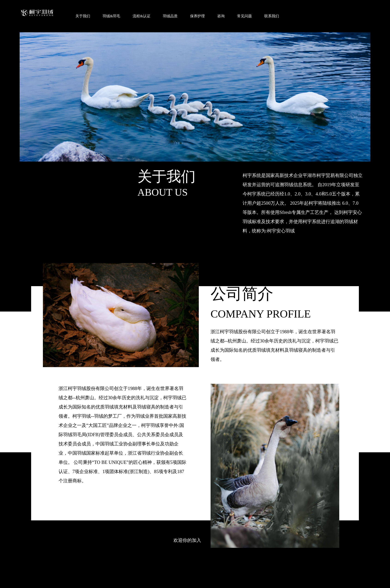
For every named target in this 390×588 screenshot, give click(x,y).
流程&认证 (141, 16)
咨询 (221, 16)
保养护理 (197, 16)
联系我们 (272, 16)
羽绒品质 (170, 16)
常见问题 (244, 16)
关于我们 (83, 16)
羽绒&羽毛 (111, 16)
